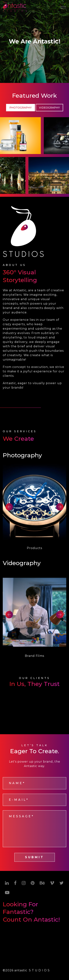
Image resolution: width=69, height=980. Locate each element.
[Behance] (42, 883)
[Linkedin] (7, 883)
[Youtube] (7, 893)
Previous (9, 507)
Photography (21, 108)
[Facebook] (15, 883)
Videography (49, 108)
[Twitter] (61, 883)
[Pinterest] (33, 883)
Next (60, 507)
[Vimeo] (52, 883)
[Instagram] (24, 883)
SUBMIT (34, 857)
